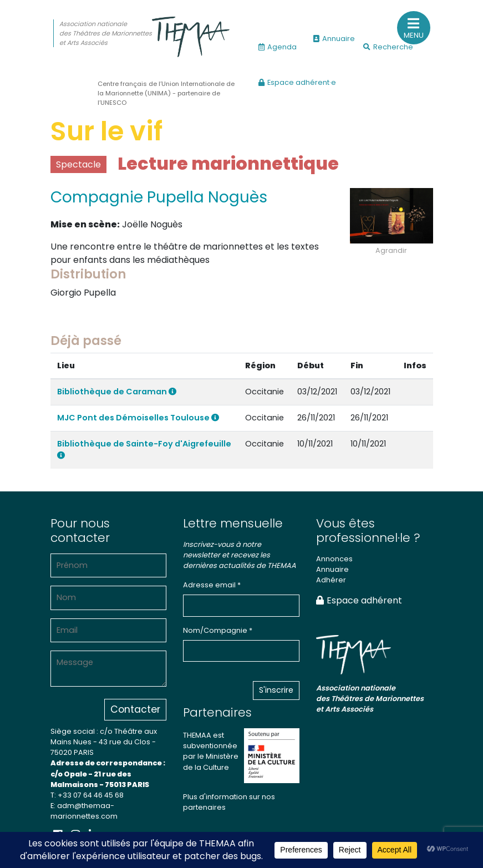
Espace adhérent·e (297, 82)
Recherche (388, 47)
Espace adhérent (359, 600)
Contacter (135, 709)
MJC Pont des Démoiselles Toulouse (138, 418)
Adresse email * (212, 585)
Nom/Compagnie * (218, 630)
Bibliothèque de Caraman (117, 392)
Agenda (278, 47)
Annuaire (334, 39)
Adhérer (331, 580)
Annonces (334, 559)
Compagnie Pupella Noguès (159, 197)
